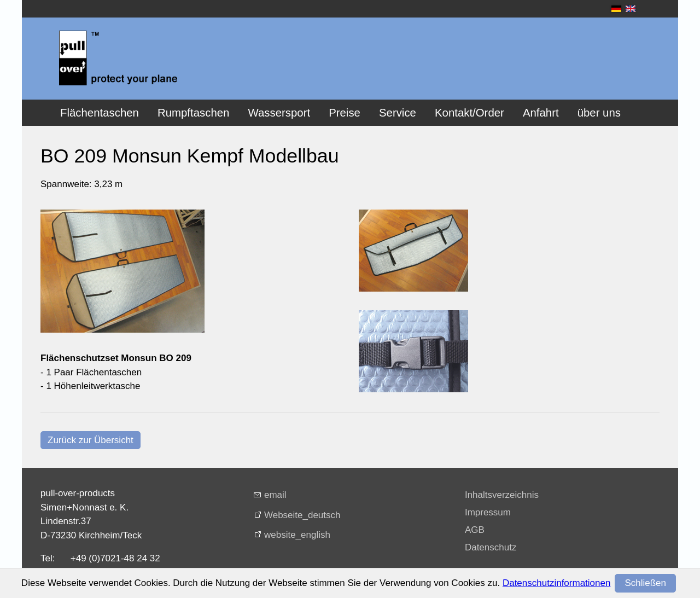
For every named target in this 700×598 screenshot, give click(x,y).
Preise (345, 113)
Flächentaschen (100, 113)
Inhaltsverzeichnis (502, 495)
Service (398, 113)
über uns (599, 113)
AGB (475, 530)
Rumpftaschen (193, 113)
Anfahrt (541, 113)
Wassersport (279, 113)
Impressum (488, 512)
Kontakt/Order (469, 113)
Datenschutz (491, 547)
